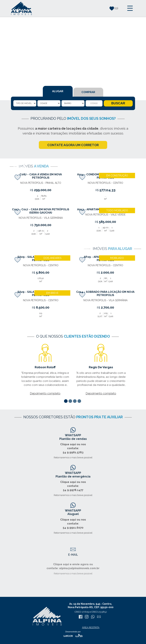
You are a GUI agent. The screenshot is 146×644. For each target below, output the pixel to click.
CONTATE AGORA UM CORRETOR (73, 149)
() (114, 9)
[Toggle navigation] (130, 9)
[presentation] (14, 172)
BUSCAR (118, 104)
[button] (66, 401)
